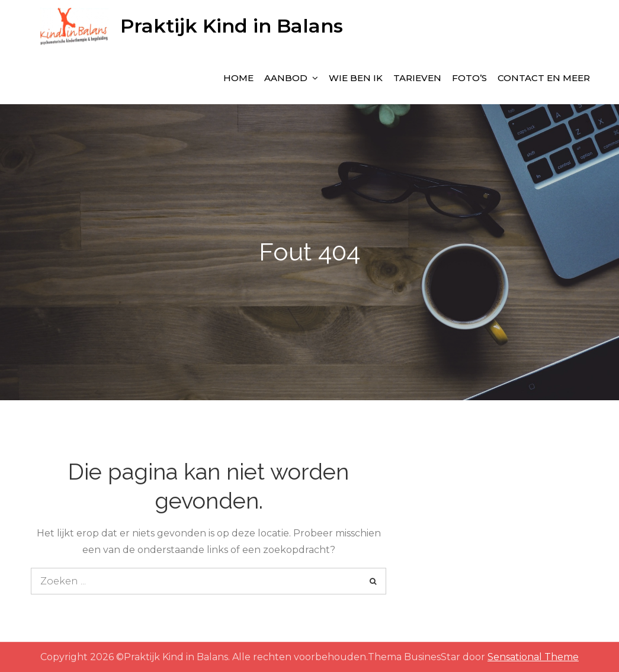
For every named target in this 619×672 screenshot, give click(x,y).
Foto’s (469, 78)
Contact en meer (544, 78)
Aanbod (286, 78)
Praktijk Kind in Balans (232, 26)
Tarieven (417, 78)
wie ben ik (356, 78)
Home (238, 78)
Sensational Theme (533, 657)
